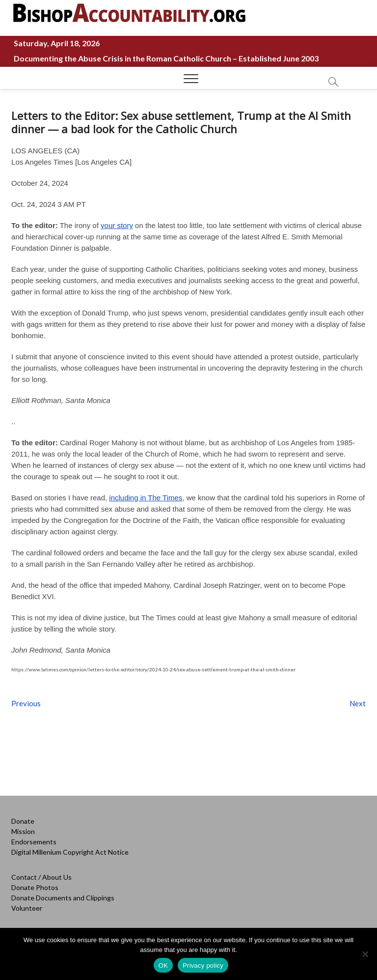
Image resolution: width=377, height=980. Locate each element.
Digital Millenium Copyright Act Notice (70, 852)
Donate (23, 821)
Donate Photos (35, 887)
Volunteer (27, 908)
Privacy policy (203, 966)
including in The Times (146, 498)
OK (163, 966)
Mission (23, 831)
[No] (365, 954)
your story (117, 225)
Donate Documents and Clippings (63, 898)
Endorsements (34, 842)
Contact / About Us (41, 877)
